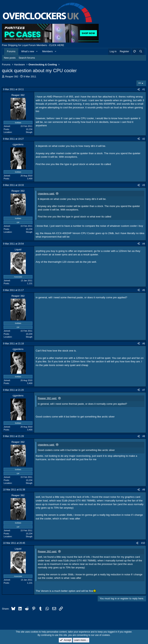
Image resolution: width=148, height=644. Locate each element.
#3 (144, 185)
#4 (144, 244)
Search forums (27, 58)
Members (47, 51)
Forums (11, 51)
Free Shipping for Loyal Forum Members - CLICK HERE (33, 45)
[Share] (139, 89)
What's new (28, 51)
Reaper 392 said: (47, 398)
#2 (144, 139)
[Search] (141, 51)
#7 (144, 390)
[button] (37, 51)
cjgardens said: (46, 194)
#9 (144, 490)
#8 (144, 436)
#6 (144, 344)
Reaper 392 (12, 77)
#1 (144, 89)
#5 (144, 290)
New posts (10, 58)
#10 (143, 543)
